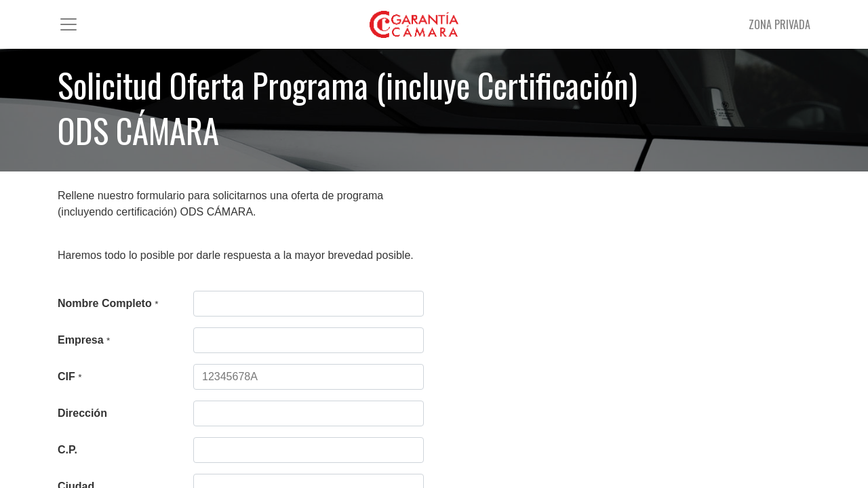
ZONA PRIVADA (780, 24)
